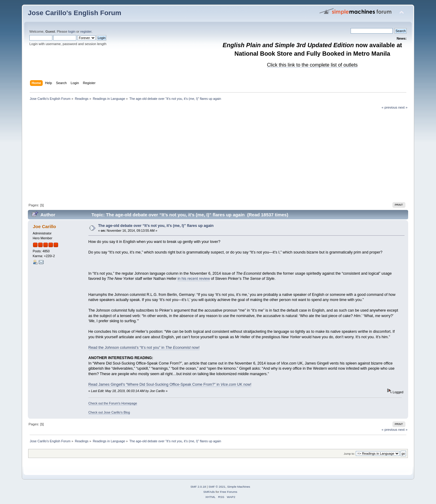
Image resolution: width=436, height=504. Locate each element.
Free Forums (228, 492)
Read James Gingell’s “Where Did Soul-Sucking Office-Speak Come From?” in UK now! (170, 385)
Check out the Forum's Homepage (113, 403)
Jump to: (349, 454)
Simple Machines (239, 487)
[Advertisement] (218, 155)
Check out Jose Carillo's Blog (109, 412)
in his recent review (194, 279)
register (86, 31)
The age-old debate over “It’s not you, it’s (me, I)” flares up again (156, 226)
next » (403, 107)
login (72, 31)
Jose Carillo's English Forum (75, 13)
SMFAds (209, 492)
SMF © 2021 (217, 487)
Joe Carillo (44, 226)
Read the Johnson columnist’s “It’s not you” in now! (144, 348)
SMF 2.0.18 (198, 487)
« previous (389, 107)
